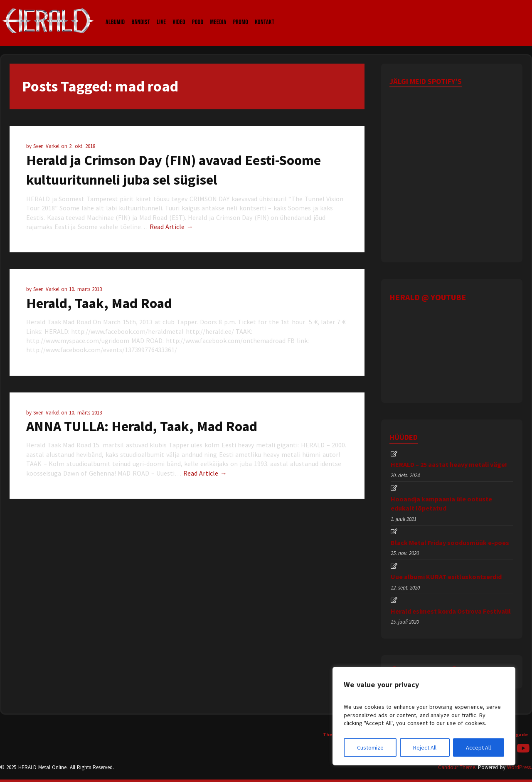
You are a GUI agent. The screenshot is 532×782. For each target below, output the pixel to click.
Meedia (218, 14)
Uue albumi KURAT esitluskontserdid (446, 577)
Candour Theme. (457, 767)
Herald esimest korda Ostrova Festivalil (451, 611)
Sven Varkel (47, 146)
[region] (424, 716)
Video (179, 14)
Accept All (478, 747)
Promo (241, 14)
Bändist (141, 14)
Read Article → (171, 227)
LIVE (161, 14)
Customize (370, 747)
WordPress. (520, 767)
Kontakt (265, 14)
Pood (198, 14)
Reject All (425, 747)
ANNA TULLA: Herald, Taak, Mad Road (142, 426)
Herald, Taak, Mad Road (99, 303)
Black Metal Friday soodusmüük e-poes (450, 543)
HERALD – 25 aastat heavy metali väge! (449, 464)
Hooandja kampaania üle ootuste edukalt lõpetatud (441, 503)
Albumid (115, 14)
